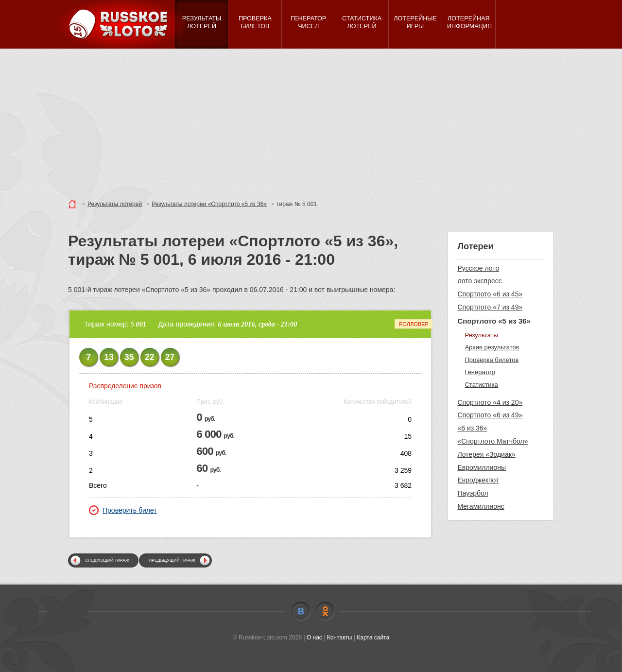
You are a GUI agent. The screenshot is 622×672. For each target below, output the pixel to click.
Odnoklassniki (325, 611)
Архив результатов (492, 347)
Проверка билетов (492, 360)
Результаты (481, 335)
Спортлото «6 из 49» (490, 415)
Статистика (481, 385)
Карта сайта (373, 638)
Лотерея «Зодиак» (486, 454)
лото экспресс (479, 281)
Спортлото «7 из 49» (490, 307)
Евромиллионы (482, 467)
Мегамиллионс (481, 506)
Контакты (340, 638)
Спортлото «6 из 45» (490, 294)
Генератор (480, 372)
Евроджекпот (478, 480)
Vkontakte (301, 611)
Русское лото (478, 268)
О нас (314, 638)
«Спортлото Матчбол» (492, 441)
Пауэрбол (473, 493)
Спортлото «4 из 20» (490, 402)
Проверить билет (123, 510)
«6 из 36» (472, 428)
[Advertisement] (311, 121)
